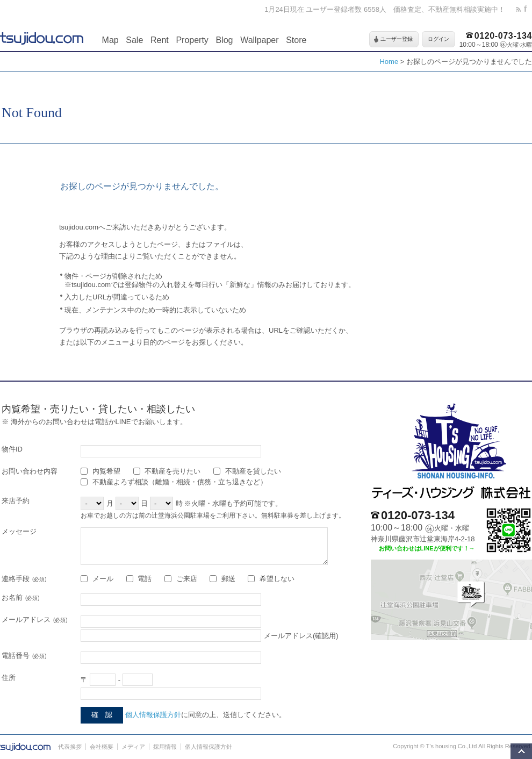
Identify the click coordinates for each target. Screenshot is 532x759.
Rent (160, 40)
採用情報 (165, 747)
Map (110, 40)
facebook (528, 9)
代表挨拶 (70, 747)
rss (520, 9)
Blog (224, 40)
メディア (133, 747)
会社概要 (102, 747)
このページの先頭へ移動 (521, 751)
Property (192, 40)
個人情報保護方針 (153, 715)
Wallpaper (259, 40)
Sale (134, 40)
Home (389, 62)
